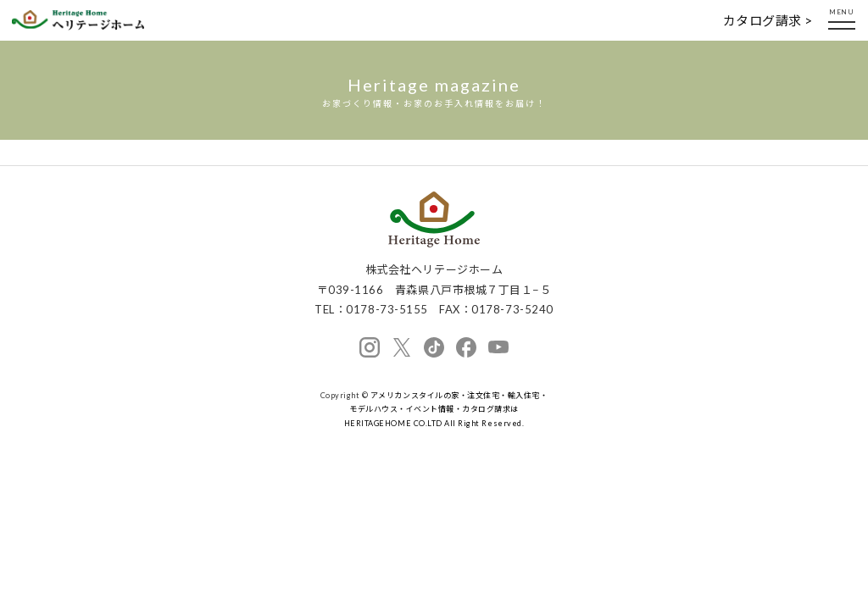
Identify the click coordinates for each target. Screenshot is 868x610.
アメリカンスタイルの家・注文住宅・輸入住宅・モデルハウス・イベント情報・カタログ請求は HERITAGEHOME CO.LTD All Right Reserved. (446, 409)
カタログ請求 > (768, 20)
